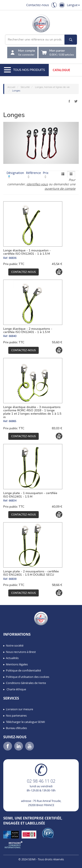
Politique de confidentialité (23, 670)
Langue (73, 5)
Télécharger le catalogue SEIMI (25, 722)
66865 (13, 421)
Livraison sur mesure (19, 709)
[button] (13, 863)
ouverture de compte (60, 189)
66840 (13, 336)
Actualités (12, 658)
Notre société (15, 645)
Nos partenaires (16, 715)
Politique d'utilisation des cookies (28, 677)
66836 (13, 258)
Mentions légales (17, 664)
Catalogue (61, 70)
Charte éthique (16, 689)
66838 (13, 579)
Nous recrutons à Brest (21, 652)
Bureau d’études (16, 728)
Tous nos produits (24, 70)
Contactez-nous (38, 5)
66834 (13, 501)
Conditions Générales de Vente (26, 683)
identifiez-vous (37, 184)
